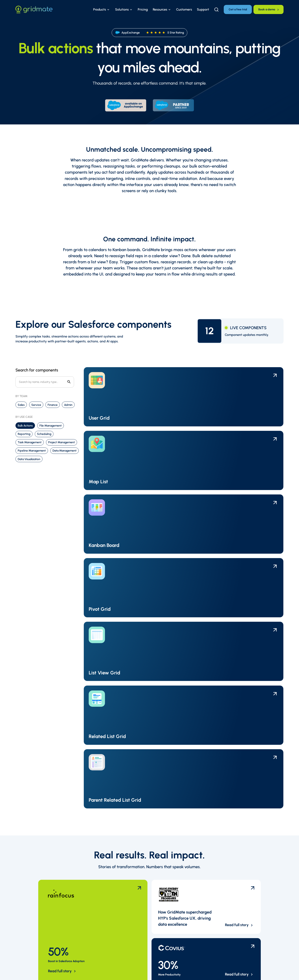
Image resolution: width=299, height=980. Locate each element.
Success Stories (117, 888)
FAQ (109, 881)
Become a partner (187, 894)
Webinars (113, 901)
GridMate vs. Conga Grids (193, 923)
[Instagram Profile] (246, 886)
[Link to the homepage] (34, 10)
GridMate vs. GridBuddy (192, 917)
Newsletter (114, 944)
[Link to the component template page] (116, 397)
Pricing (111, 930)
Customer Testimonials (123, 908)
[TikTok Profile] (258, 886)
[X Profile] (258, 875)
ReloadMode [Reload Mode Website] (275, 972)
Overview (181, 874)
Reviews (180, 930)
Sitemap (67, 972)
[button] (102, 10)
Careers (180, 888)
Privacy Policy (24, 972)
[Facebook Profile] (269, 886)
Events (111, 894)
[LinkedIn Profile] (246, 875)
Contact (112, 950)
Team (178, 881)
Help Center (115, 874)
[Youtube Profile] (269, 875)
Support (112, 937)
